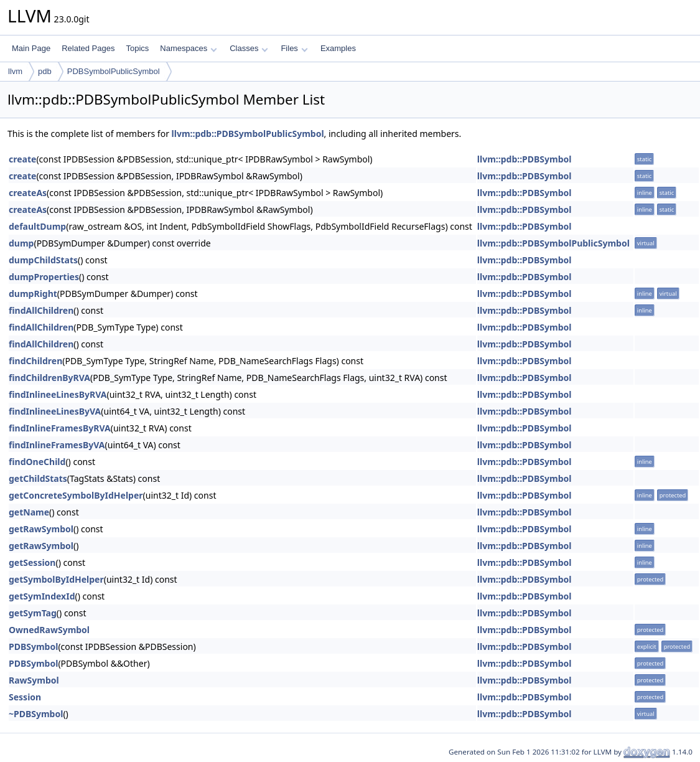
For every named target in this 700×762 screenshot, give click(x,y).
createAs (28, 193)
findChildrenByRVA (49, 378)
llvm (15, 71)
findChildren (35, 361)
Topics (137, 48)
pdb (45, 71)
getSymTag (33, 613)
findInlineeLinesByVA (55, 411)
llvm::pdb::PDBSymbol (525, 159)
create (22, 159)
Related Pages (88, 48)
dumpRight (33, 294)
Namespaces (188, 48)
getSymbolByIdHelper (56, 579)
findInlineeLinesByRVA (58, 394)
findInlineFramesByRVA (60, 428)
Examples (338, 48)
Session (25, 697)
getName (29, 512)
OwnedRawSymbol (49, 630)
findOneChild (37, 462)
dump (21, 243)
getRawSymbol (41, 529)
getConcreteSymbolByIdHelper (76, 495)
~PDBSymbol (36, 714)
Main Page (31, 48)
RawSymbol (34, 680)
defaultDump (37, 226)
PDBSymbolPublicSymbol (114, 71)
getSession (32, 562)
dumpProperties (44, 277)
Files (294, 48)
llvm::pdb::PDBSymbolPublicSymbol (248, 134)
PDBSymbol (33, 647)
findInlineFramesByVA (57, 445)
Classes (249, 48)
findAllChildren (41, 310)
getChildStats (38, 478)
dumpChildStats (43, 260)
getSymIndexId (42, 596)
